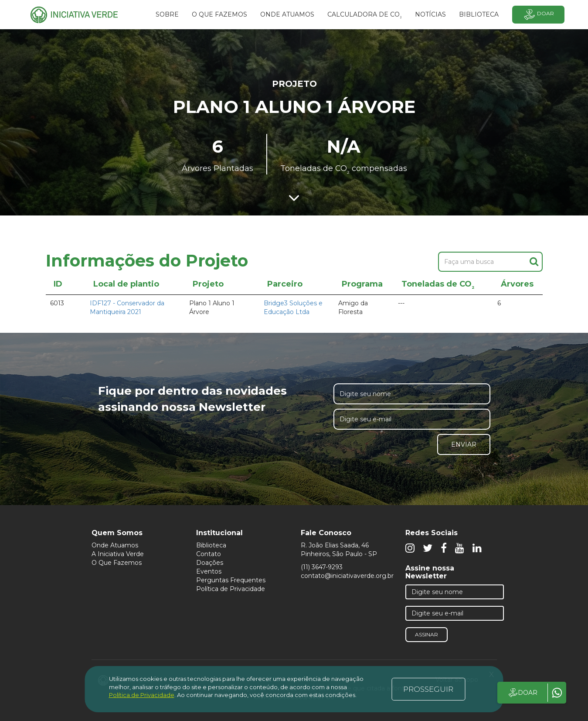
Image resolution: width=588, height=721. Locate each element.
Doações (210, 563)
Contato (209, 554)
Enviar (464, 444)
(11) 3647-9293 (322, 567)
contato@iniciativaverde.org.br (347, 576)
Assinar (427, 634)
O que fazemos (219, 14)
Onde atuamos (287, 14)
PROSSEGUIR (428, 689)
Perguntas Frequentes (231, 580)
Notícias (430, 14)
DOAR (522, 693)
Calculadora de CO (365, 16)
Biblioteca (211, 545)
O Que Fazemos (117, 563)
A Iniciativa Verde (118, 554)
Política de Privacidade (231, 589)
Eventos (209, 571)
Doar (538, 15)
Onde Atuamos (115, 545)
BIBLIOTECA (479, 14)
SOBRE (167, 14)
